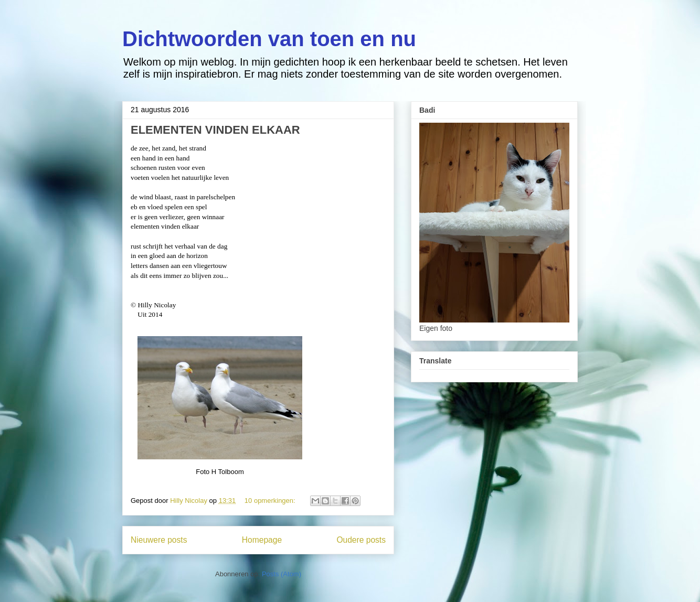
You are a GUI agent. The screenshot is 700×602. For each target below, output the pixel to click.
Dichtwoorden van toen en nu (269, 39)
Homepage (262, 540)
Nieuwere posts (159, 540)
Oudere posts (361, 540)
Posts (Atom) (282, 574)
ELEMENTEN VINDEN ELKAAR (215, 130)
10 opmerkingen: (271, 501)
